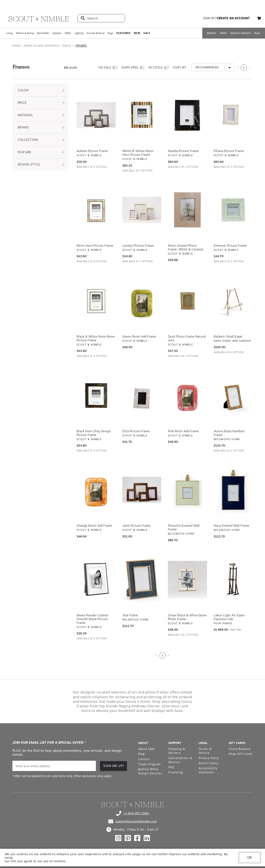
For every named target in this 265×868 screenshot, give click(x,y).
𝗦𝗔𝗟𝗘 (147, 33)
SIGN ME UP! (114, 766)
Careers (144, 759)
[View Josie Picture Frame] (142, 490)
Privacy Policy (209, 758)
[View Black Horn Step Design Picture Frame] (96, 395)
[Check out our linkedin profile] (147, 838)
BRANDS (212, 33)
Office (68, 33)
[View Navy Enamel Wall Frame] (233, 490)
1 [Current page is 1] (244, 68)
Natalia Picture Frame (183, 151)
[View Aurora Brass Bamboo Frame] (233, 395)
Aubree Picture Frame (92, 151)
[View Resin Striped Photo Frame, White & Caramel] (187, 210)
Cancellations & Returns (180, 760)
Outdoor (57, 33)
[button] (40, 90)
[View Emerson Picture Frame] (233, 210)
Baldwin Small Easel (228, 337)
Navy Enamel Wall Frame (231, 526)
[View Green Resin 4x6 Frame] (142, 301)
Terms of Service (205, 751)
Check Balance (240, 749)
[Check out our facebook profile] (137, 838)
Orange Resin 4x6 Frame (94, 526)
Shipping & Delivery (177, 751)
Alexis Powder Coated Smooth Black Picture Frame (92, 619)
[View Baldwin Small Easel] (233, 301)
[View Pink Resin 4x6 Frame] (187, 395)
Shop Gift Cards (241, 754)
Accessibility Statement (208, 770)
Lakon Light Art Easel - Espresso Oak (230, 617)
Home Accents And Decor (42, 46)
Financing (176, 772)
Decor (67, 46)
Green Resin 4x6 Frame (139, 337)
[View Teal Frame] (142, 579)
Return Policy (209, 763)
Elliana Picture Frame (229, 151)
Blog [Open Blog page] (141, 754)
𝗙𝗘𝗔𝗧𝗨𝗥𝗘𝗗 (123, 33)
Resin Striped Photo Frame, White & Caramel (186, 247)
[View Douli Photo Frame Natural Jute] (187, 301)
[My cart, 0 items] (259, 18)
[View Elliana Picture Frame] (233, 115)
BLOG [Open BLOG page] (257, 33)
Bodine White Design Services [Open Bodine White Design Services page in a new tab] (150, 771)
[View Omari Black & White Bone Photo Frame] (187, 579)
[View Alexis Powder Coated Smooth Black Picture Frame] (96, 579)
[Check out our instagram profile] (118, 838)
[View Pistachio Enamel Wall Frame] (187, 490)
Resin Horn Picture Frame (95, 246)
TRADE (223, 33)
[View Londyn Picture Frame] (142, 210)
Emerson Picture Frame (230, 246)
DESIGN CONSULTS (241, 33)
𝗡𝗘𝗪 (137, 33)
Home (16, 46)
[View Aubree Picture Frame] (96, 115)
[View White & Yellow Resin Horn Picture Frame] (142, 115)
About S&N (146, 749)
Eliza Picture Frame (136, 431)
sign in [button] (209, 18)
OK (250, 858)
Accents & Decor (95, 33)
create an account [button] (233, 18)
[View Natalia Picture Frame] (187, 115)
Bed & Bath (43, 33)
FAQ (171, 767)
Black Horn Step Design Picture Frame (94, 433)
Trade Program (149, 764)
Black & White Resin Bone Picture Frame (96, 338)
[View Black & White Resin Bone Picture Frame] (96, 301)
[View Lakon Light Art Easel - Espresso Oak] (233, 579)
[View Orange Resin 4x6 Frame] (96, 490)
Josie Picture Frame (136, 526)
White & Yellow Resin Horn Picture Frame (138, 153)
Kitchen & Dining (25, 33)
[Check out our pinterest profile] (128, 838)
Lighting (79, 33)
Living (9, 33)
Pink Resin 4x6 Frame (183, 431)
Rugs (110, 33)
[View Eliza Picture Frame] (142, 395)
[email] (54, 766)
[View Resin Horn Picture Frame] (96, 210)
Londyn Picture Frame (138, 246)
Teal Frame (130, 615)
